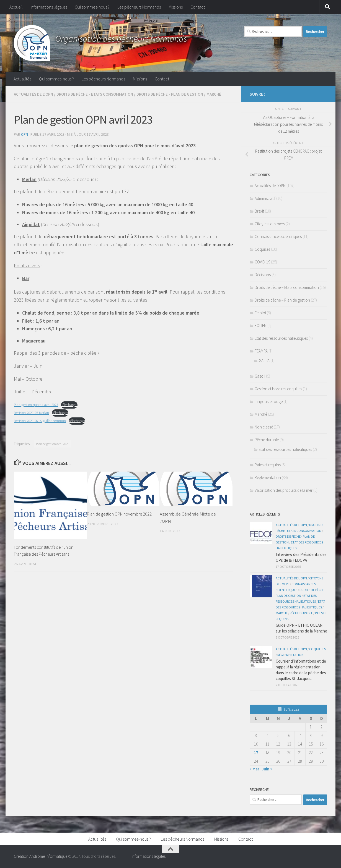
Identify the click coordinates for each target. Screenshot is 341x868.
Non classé (264, 427)
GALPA (264, 361)
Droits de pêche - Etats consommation (99, 94)
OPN (25, 141)
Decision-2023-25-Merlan (33, 419)
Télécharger (74, 411)
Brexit (259, 211)
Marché (22, 101)
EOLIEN (261, 325)
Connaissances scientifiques (278, 236)
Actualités (22, 79)
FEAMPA (261, 351)
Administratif (265, 198)
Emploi (260, 313)
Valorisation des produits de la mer (284, 490)
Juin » (267, 769)
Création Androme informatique (41, 856)
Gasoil (260, 376)
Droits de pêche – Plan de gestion (282, 300)
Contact (198, 7)
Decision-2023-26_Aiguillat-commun (42, 427)
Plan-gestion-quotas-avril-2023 (38, 411)
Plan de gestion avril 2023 (53, 450)
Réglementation (268, 478)
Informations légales (49, 7)
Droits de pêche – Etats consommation (287, 287)
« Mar (255, 769)
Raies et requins (268, 465)
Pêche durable (267, 440)
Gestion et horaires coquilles (278, 389)
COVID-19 (262, 262)
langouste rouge (269, 402)
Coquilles (262, 249)
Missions (176, 7)
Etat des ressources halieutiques (281, 338)
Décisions (263, 275)
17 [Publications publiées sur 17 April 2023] (256, 753)
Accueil (16, 7)
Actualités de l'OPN (35, 94)
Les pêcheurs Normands (139, 7)
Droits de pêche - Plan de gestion (178, 94)
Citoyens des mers (270, 224)
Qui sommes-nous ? (92, 7)
